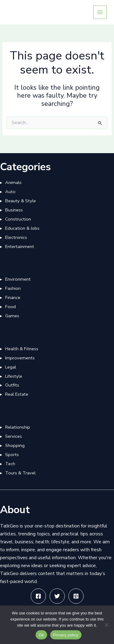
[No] (106, 625)
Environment (18, 279)
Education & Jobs (22, 228)
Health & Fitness (22, 349)
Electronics (16, 237)
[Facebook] (38, 596)
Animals (13, 182)
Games (12, 316)
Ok (41, 635)
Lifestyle (14, 376)
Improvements (20, 358)
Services (14, 436)
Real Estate (17, 394)
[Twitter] (57, 596)
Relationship (18, 427)
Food (10, 307)
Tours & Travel (20, 473)
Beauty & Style (21, 201)
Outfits (12, 385)
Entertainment (20, 246)
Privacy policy (66, 635)
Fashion (13, 288)
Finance (13, 297)
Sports (12, 455)
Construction (18, 219)
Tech (10, 464)
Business (14, 210)
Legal (11, 367)
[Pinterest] (76, 596)
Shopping (15, 445)
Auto (10, 192)
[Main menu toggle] (100, 12)
